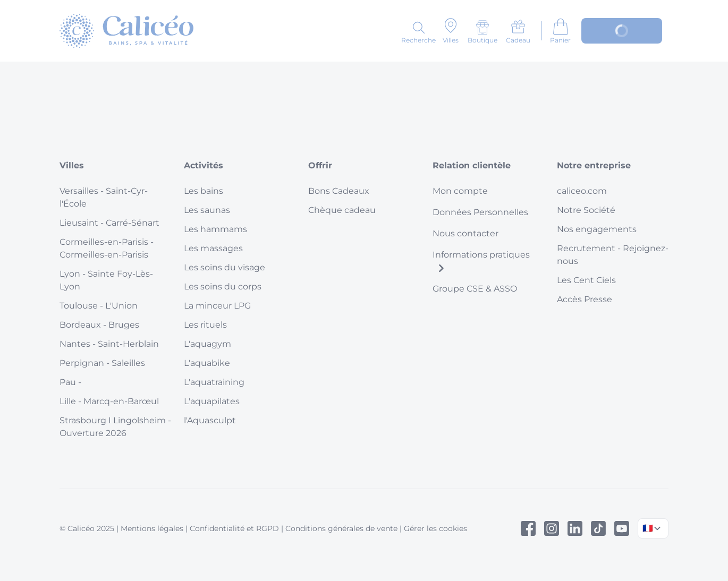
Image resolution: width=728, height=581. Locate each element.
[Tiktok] (598, 528)
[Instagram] (552, 528)
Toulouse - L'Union (99, 306)
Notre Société (586, 210)
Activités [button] (204, 165)
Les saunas (207, 210)
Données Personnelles (480, 212)
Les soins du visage (225, 267)
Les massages (213, 248)
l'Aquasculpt (210, 420)
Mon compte (460, 191)
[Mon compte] (622, 31)
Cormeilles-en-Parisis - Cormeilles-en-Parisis (107, 248)
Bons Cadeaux (339, 191)
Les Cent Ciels (586, 280)
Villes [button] (72, 165)
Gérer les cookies (435, 528)
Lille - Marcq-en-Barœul (109, 401)
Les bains (204, 191)
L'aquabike (207, 363)
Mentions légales (152, 528)
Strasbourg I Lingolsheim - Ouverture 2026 (115, 427)
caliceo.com (582, 191)
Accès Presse (585, 299)
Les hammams (215, 229)
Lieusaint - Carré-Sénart (109, 223)
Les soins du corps (223, 287)
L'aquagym (208, 344)
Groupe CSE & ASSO (475, 289)
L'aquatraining (214, 382)
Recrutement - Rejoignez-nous (613, 255)
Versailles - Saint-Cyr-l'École (104, 197)
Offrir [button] (320, 165)
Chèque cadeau (342, 210)
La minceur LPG (217, 306)
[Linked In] (575, 528)
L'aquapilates (212, 401)
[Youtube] (622, 528)
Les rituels (205, 325)
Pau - (70, 382)
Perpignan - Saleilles (102, 363)
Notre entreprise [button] (594, 165)
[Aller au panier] (560, 31)
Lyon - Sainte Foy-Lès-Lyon (106, 280)
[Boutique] (482, 32)
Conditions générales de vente (341, 528)
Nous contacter (465, 233)
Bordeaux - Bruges (99, 325)
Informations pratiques (481, 261)
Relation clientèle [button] (472, 165)
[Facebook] (528, 528)
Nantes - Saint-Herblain (109, 344)
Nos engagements (597, 229)
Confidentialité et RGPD (234, 528)
